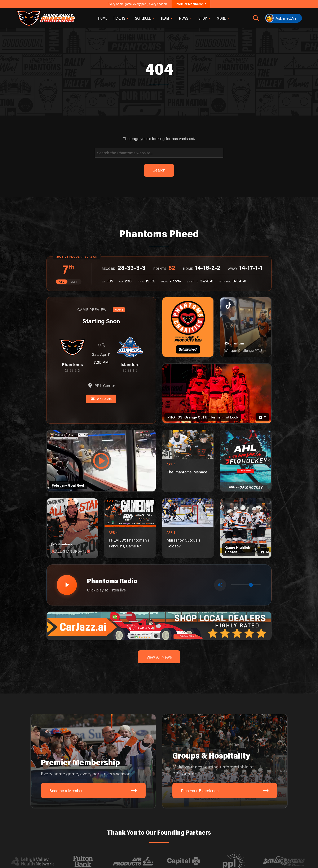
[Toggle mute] (220, 585)
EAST (74, 282)
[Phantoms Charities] (188, 327)
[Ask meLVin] (283, 18)
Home (103, 18)
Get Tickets (101, 399)
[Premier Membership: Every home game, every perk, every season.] (93, 761)
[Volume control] (246, 584)
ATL (62, 282)
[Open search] (256, 18)
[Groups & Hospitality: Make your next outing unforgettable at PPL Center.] (225, 761)
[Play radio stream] (67, 584)
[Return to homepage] (46, 18)
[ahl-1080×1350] (246, 461)
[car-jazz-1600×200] (159, 625)
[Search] (159, 153)
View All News (159, 656)
